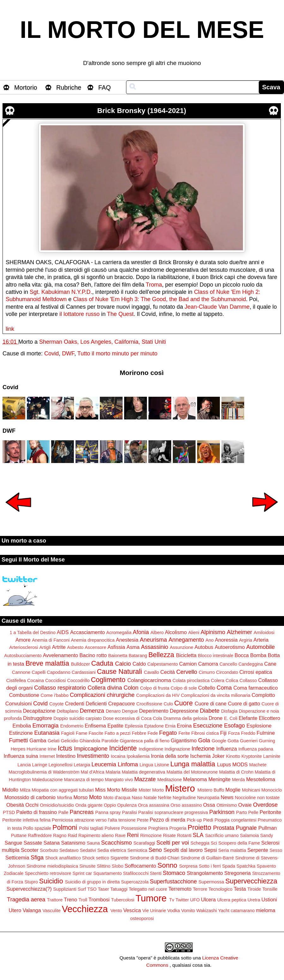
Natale (150, 798)
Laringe (40, 765)
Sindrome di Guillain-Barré (207, 858)
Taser (103, 889)
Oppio (110, 805)
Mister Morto (151, 790)
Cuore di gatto (244, 704)
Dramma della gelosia (185, 718)
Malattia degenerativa (143, 772)
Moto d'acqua (117, 798)
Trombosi (99, 900)
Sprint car (82, 873)
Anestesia (127, 640)
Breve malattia (47, 663)
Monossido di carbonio (30, 797)
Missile (129, 790)
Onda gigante (89, 805)
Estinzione (21, 733)
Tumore (151, 898)
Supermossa (211, 882)
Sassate (33, 843)
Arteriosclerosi (24, 647)
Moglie (233, 790)
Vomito (188, 911)
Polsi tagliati (91, 828)
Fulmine (266, 733)
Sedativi (88, 850)
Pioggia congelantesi (236, 820)
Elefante (248, 718)
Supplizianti (65, 889)
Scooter (30, 850)
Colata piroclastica (191, 680)
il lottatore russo (79, 314)
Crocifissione (149, 704)
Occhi (32, 805)
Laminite (272, 756)
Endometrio (72, 726)
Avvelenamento (60, 655)
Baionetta (118, 656)
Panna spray (108, 812)
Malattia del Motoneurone (192, 772)
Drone (215, 718)
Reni (133, 835)
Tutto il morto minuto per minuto (117, 353)
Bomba (258, 655)
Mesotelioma (261, 779)
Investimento (93, 756)
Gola (204, 740)
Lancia (24, 765)
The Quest (120, 314)
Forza (234, 733)
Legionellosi (61, 765)
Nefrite (165, 798)
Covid (51, 353)
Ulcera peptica (232, 900)
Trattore (55, 900)
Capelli (39, 672)
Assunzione (181, 647)
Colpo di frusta (155, 688)
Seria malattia (232, 850)
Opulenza (127, 805)
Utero (15, 910)
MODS (240, 764)
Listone (162, 765)
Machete (258, 765)
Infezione (203, 749)
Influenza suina (21, 756)
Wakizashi (206, 911)
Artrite (59, 647)
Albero (157, 633)
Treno (70, 900)
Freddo (248, 733)
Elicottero (269, 718)
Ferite (184, 733)
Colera (218, 680)
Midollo (10, 790)
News (227, 797)
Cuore (183, 703)
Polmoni (65, 827)
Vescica (132, 910)
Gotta (233, 741)
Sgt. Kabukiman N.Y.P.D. (61, 292)
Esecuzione (208, 726)
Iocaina (118, 756)
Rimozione (151, 835)
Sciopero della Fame (239, 843)
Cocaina (36, 680)
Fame (82, 733)
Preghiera (158, 828)
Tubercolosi (123, 900)
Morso (80, 797)
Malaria (113, 772)
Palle (63, 812)
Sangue (13, 843)
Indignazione (178, 749)
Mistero (180, 788)
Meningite (220, 779)
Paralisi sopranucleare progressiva (173, 812)
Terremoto (180, 889)
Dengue (130, 711)
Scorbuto (49, 850)
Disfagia (229, 711)
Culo (168, 704)
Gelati (54, 741)
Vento (116, 911)
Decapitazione (39, 711)
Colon (131, 688)
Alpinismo (213, 632)
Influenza (227, 749)
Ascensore (95, 647)
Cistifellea (16, 680)
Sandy (267, 835)
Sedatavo (69, 850)
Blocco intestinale (216, 656)
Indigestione (151, 749)
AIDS (63, 632)
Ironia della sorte (170, 756)
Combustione (24, 695)
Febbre (139, 733)
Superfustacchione (173, 882)
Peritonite (270, 812)
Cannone (21, 672)
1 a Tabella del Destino (32, 633)
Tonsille (270, 889)
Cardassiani (84, 672)
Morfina (64, 798)
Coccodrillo (79, 680)
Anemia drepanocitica (93, 640)
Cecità (168, 672)
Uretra (254, 900)
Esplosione (259, 726)
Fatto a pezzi (118, 733)
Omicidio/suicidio (57, 805)
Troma (154, 285)
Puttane (19, 835)
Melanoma (195, 779)
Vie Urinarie (154, 911)
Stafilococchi (136, 873)
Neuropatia (208, 798)
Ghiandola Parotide (99, 741)
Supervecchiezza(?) (29, 889)
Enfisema (95, 726)
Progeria (178, 828)
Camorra (208, 664)
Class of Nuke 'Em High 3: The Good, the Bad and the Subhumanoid (159, 299)
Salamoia (250, 835)
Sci (214, 843)
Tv (172, 900)
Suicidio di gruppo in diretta (92, 882)
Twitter (182, 900)
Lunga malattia (193, 764)
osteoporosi (142, 918)
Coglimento (108, 680)
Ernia (170, 726)
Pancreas (82, 812)
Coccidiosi (56, 680)
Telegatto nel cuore (148, 889)
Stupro (31, 882)
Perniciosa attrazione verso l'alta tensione (94, 820)
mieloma (266, 910)
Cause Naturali (120, 671)
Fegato (168, 733)
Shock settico (96, 858)
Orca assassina (154, 805)
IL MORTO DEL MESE (142, 30)
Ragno (60, 835)
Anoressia (226, 640)
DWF (68, 353)
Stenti (156, 873)
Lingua (146, 765)
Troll (83, 900)
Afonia (141, 632)
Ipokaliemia (138, 756)
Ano (210, 640)
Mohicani (251, 790)
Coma (224, 688)
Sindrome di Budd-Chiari (155, 858)
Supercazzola (135, 882)
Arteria (261, 640)
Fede (153, 733)
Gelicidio (69, 741)
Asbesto (75, 647)
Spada (229, 866)
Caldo (139, 664)
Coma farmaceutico (256, 688)
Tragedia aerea (26, 900)
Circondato (227, 672)
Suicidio (51, 881)
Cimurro (207, 672)
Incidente (123, 748)
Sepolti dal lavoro (183, 850)
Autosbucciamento (23, 656)
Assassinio (154, 647)
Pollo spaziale (37, 828)
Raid (72, 835)
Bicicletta (186, 655)
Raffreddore (40, 835)
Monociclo (272, 790)
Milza (25, 790)
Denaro (113, 711)
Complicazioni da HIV (158, 695)
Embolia (22, 726)
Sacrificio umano (222, 835)
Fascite (96, 733)
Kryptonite (252, 756)
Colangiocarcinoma (149, 680)
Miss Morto (108, 790)
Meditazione (170, 780)
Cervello (187, 672)
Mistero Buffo (211, 790)
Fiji (224, 733)
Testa (240, 889)
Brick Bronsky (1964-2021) (142, 111)
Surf (82, 889)
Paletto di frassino (36, 812)
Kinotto (233, 756)
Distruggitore (38, 718)
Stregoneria (238, 873)
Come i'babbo (55, 695)
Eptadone (154, 726)
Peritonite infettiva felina (26, 820)
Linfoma (128, 764)
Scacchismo (116, 843)
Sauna (93, 843)
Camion (188, 664)
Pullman (268, 828)
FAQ (105, 87)
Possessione (134, 828)
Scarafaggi (144, 843)
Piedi (208, 820)
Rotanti (184, 835)
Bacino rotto (93, 655)
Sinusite (87, 866)
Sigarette (119, 858)
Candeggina (251, 664)
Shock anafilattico (63, 858)
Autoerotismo (230, 647)
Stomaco (174, 873)
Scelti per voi (173, 843)
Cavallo (152, 672)
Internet (47, 756)
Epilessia (134, 726)
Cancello (228, 664)
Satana (52, 843)
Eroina (184, 726)
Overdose (265, 805)
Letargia (82, 765)
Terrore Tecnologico (212, 889)
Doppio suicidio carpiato (78, 718)
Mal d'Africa (92, 772)
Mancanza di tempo (84, 780)
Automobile (261, 647)
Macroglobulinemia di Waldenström (44, 772)
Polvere (112, 828)
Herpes (18, 749)
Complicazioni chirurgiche (102, 695)
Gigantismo (184, 740)
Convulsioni (19, 704)
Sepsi (211, 850)
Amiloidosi (264, 633)
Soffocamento (140, 866)
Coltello (207, 688)
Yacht (224, 911)
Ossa (209, 805)
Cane (270, 664)
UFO (195, 900)
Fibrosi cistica (205, 733)
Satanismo (73, 843)
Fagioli (68, 733)
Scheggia (200, 843)
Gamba (38, 740)
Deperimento (154, 711)
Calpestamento (163, 664)
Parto (241, 812)
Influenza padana (256, 749)
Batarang (138, 656)
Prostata (224, 828)
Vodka (173, 911)
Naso (137, 798)
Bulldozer (81, 664)
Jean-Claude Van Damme (217, 307)
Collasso (248, 680)
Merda (238, 780)
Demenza (92, 711)
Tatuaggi (119, 889)
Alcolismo (176, 632)
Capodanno (58, 672)
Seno (155, 850)
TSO (92, 889)
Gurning (267, 741)
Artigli (45, 647)
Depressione (184, 711)
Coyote (57, 704)
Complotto (263, 695)
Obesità (15, 805)
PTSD (9, 812)
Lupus (224, 764)
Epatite (115, 726)
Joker (218, 756)
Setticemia (17, 858)
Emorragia (45, 726)
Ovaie (245, 805)
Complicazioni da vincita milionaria (216, 695)
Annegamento (186, 640)
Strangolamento (205, 873)
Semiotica (137, 850)
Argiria (246, 640)
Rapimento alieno (96, 835)
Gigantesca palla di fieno (145, 741)
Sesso (276, 850)
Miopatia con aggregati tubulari (63, 790)
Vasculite (51, 911)
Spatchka (246, 866)
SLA (198, 835)
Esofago (234, 726)
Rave (120, 835)
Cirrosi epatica (256, 672)
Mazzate (145, 779)
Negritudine (184, 798)
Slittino (103, 866)
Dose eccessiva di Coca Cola (133, 718)
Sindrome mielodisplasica (52, 866)
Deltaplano (68, 711)
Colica (232, 680)
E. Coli (231, 718)
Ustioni (269, 900)
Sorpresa (188, 866)
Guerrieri (249, 741)
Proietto (199, 827)
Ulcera (208, 900)
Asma (133, 647)
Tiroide (254, 889)
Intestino (66, 756)
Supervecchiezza (251, 881)
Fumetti (18, 740)
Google (219, 741)
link (10, 329)
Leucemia (104, 764)
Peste (143, 820)
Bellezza (161, 655)
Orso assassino (186, 805)
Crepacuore (121, 704)
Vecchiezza (85, 909)
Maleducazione (48, 780)
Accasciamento (88, 632)
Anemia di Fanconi (51, 640)
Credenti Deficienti (86, 704)
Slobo (118, 866)
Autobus (204, 647)
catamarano (243, 911)
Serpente (258, 850)
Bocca (242, 655)
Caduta (102, 663)
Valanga (32, 910)
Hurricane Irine (41, 749)
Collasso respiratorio (60, 688)
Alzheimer (239, 632)
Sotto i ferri (210, 866)
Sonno (167, 865)
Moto (95, 797)
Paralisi (129, 812)
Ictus (65, 748)
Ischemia (200, 756)
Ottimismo (227, 805)
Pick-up (194, 820)
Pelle (253, 812)
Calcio (123, 664)
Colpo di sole (184, 688)
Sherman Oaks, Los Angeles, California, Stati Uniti (103, 342)
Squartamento (107, 873)
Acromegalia (119, 633)
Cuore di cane (211, 704)
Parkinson (222, 812)
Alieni (194, 633)
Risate (169, 835)
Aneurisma (153, 640)
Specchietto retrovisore (48, 873)
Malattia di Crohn (236, 772)
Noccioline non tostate (257, 798)
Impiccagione (91, 749)
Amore (23, 640)
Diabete (210, 711)
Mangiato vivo (119, 780)
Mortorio (26, 87)
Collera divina (105, 688)
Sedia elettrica (112, 850)
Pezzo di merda (167, 820)
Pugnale (246, 828)
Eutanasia (47, 733)
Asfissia (116, 647)
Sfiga (37, 858)
